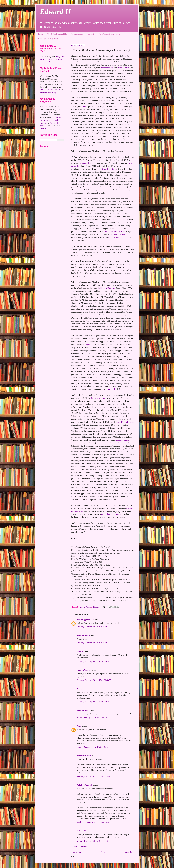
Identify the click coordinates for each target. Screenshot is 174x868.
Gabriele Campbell (85, 785)
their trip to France (99, 398)
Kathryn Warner (84, 635)
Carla (79, 726)
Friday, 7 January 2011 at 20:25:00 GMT (93, 747)
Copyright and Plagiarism (48, 38)
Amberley (44, 128)
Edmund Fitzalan (118, 234)
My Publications (77, 34)
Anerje (80, 689)
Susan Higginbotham (85, 619)
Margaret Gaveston (88, 163)
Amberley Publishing (48, 92)
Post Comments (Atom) (91, 857)
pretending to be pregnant (112, 514)
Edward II (55, 12)
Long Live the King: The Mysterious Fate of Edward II (52, 59)
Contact (91, 34)
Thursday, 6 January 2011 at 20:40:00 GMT (94, 701)
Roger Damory (107, 68)
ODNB (85, 106)
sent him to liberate (125, 422)
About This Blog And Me (57, 34)
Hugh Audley (123, 68)
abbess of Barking (107, 288)
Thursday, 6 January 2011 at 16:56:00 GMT (94, 661)
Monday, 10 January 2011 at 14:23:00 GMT (94, 841)
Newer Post (76, 852)
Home (41, 34)
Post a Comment (81, 847)
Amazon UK (45, 90)
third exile (111, 389)
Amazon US (55, 90)
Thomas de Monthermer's (115, 231)
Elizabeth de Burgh (109, 169)
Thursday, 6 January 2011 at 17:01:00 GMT (94, 680)
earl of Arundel (115, 237)
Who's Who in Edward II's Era (110, 34)
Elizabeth (81, 651)
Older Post (129, 852)
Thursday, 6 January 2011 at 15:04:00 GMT (94, 627)
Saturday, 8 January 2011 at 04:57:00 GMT (93, 777)
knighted (88, 345)
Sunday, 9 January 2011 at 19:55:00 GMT (93, 822)
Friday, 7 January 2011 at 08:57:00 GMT (93, 717)
